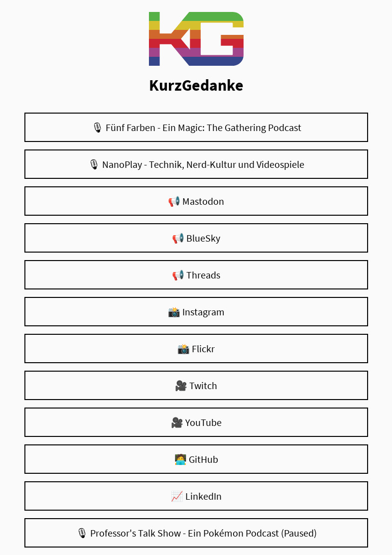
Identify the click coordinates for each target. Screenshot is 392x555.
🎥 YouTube (196, 422)
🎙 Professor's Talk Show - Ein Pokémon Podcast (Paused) (196, 533)
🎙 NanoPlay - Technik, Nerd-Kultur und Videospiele (196, 164)
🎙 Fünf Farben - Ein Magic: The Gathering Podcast (196, 127)
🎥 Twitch (196, 385)
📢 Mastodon (196, 201)
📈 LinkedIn (196, 496)
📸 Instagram (196, 312)
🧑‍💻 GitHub (196, 459)
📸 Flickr (196, 348)
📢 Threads (196, 275)
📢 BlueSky (196, 238)
